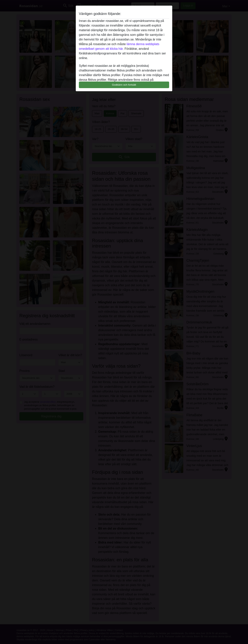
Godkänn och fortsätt (124, 85)
